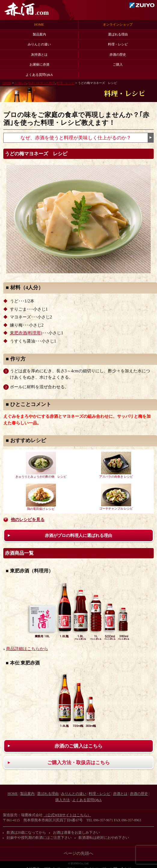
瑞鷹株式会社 (142, 5)
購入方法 (63, 800)
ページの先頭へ (78, 853)
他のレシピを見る (28, 520)
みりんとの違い (39, 44)
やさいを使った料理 (42, 83)
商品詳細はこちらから (27, 649)
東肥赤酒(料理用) (26, 333)
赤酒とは (120, 794)
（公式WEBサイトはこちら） (67, 815)
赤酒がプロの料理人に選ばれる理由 (78, 535)
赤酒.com (27, 9)
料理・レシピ (118, 44)
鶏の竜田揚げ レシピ (41, 497)
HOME (39, 24)
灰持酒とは (39, 54)
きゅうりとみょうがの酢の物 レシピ (41, 465)
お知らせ (20, 83)
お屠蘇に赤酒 (39, 64)
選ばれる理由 (118, 34)
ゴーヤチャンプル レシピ (116, 497)
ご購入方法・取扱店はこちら (78, 763)
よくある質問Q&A (39, 75)
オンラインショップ (118, 24)
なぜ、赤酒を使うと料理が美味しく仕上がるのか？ (76, 138)
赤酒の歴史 (118, 54)
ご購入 (118, 64)
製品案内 (39, 34)
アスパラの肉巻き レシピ (116, 465)
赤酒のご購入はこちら (78, 746)
